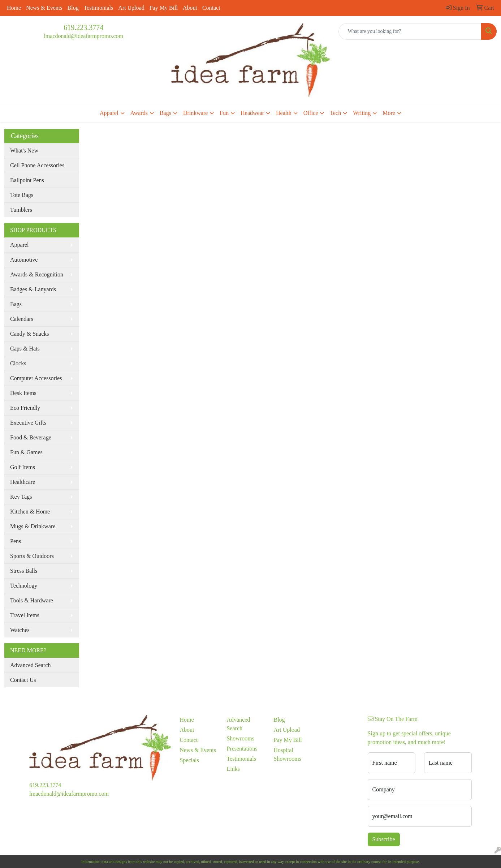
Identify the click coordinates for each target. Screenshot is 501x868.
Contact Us (23, 680)
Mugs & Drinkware (33, 526)
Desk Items (23, 393)
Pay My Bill (164, 8)
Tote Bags (22, 195)
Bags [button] (165, 113)
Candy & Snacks (30, 334)
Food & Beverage (31, 437)
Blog (73, 8)
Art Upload (131, 8)
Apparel (20, 245)
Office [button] (311, 113)
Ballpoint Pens (27, 180)
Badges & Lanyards (33, 289)
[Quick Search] (410, 31)
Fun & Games (26, 452)
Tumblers (21, 210)
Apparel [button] (109, 113)
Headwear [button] (252, 113)
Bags (16, 304)
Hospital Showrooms (287, 754)
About (190, 8)
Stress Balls (24, 571)
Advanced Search (30, 665)
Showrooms (240, 738)
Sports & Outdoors (32, 556)
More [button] (389, 113)
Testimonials (99, 8)
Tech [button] (335, 113)
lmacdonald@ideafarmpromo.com (83, 36)
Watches (20, 630)
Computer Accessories (36, 378)
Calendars (22, 319)
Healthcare (23, 482)
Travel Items (25, 615)
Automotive (24, 260)
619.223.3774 (83, 27)
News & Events (44, 8)
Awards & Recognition (37, 274)
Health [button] (284, 113)
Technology (24, 586)
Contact (211, 8)
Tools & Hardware (32, 600)
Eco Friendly (25, 408)
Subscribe (384, 839)
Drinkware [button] (195, 113)
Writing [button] (362, 113)
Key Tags (21, 497)
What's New (24, 151)
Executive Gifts (28, 423)
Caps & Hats (25, 349)
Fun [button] (224, 113)
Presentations (242, 749)
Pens (16, 541)
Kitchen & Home (30, 512)
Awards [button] (139, 113)
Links (233, 769)
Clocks (18, 363)
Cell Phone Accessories (37, 165)
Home (14, 8)
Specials (189, 760)
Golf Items (23, 467)
